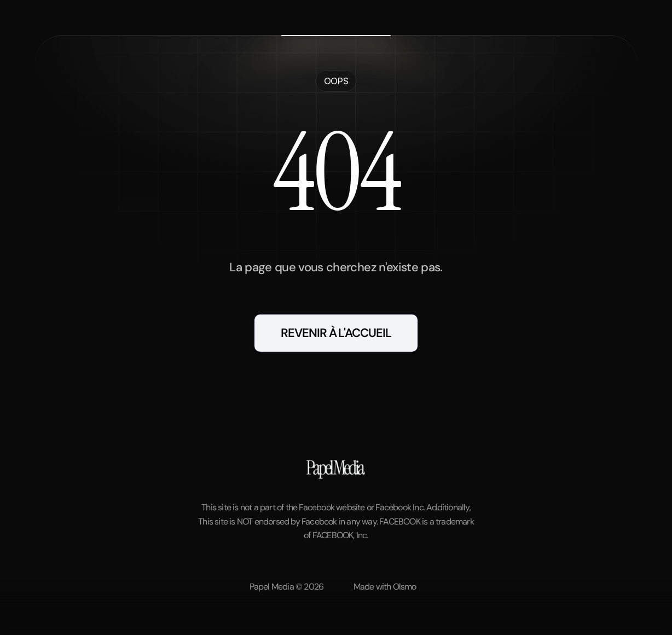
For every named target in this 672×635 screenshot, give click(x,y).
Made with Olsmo (385, 587)
